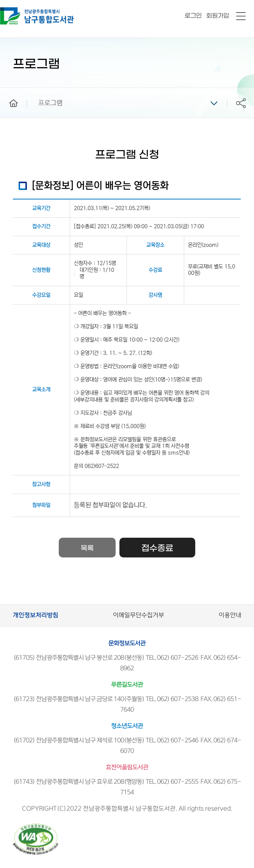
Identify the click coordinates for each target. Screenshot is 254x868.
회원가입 (218, 16)
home (8, 91)
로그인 (193, 16)
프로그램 (50, 103)
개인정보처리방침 (36, 615)
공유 (241, 103)
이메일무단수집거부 (139, 615)
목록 (87, 549)
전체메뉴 (241, 16)
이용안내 (230, 615)
